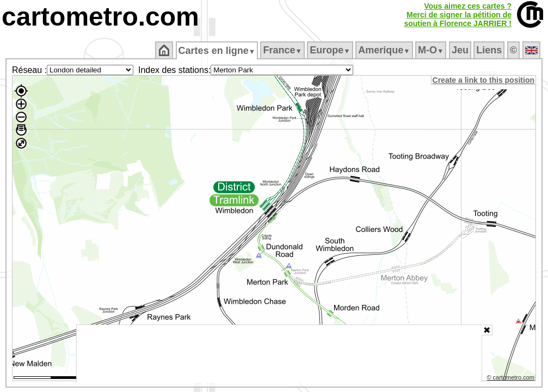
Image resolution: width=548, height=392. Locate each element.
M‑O (432, 50)
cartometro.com (100, 17)
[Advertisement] (279, 354)
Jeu (461, 50)
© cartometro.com (512, 379)
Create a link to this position (484, 80)
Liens (490, 50)
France (283, 50)
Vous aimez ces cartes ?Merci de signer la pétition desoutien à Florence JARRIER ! (458, 15)
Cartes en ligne (217, 51)
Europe (331, 50)
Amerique (385, 50)
